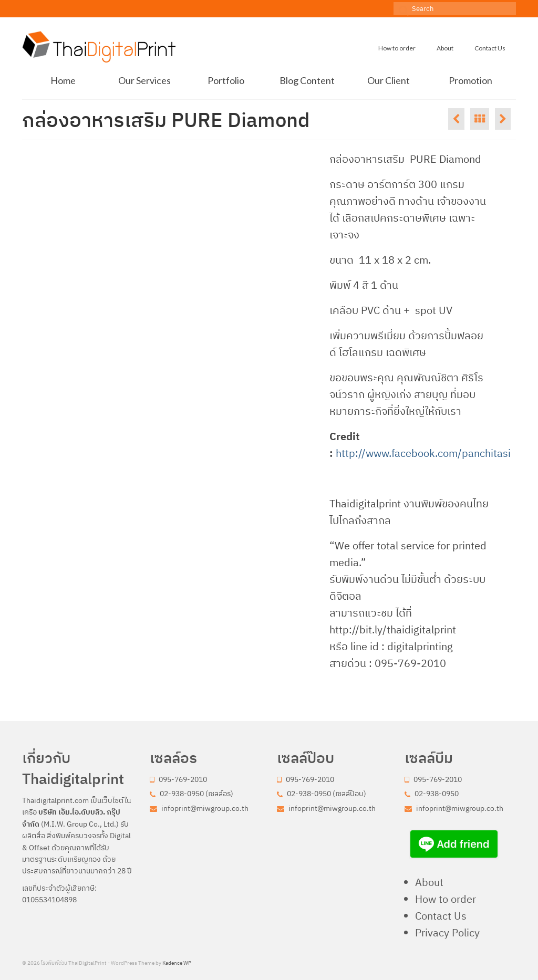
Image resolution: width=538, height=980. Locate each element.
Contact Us (441, 916)
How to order (446, 899)
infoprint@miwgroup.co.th (199, 808)
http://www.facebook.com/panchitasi (423, 453)
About (429, 882)
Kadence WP (177, 963)
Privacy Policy (447, 932)
